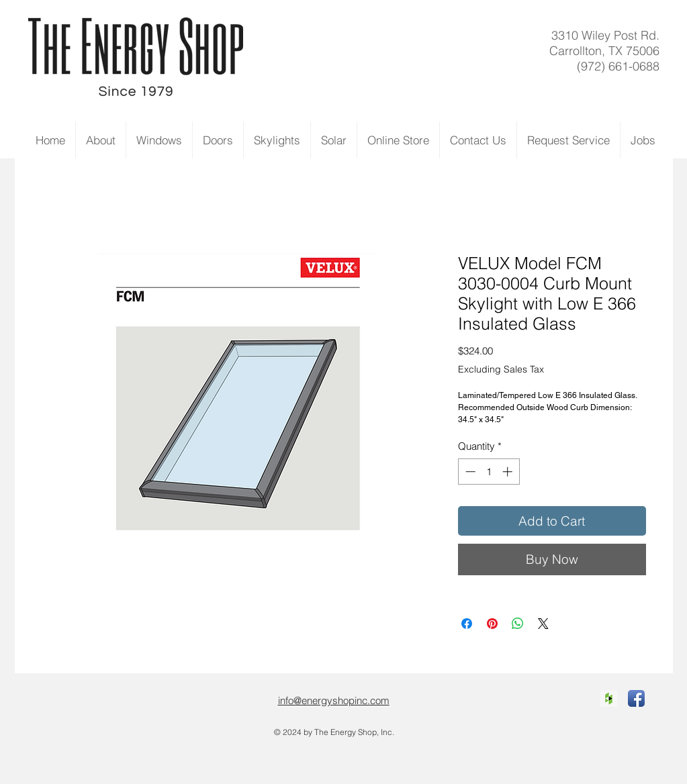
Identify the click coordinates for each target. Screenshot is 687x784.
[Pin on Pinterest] (492, 624)
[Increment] (509, 472)
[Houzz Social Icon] (609, 698)
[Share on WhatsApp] (518, 624)
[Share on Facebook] (467, 624)
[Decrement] (469, 472)
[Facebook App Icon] (636, 698)
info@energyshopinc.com (334, 700)
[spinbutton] (489, 472)
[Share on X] (543, 624)
